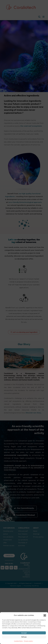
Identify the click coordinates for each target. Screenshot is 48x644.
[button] (45, 615)
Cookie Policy (18, 641)
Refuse (24, 637)
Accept (24, 633)
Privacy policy (28, 641)
